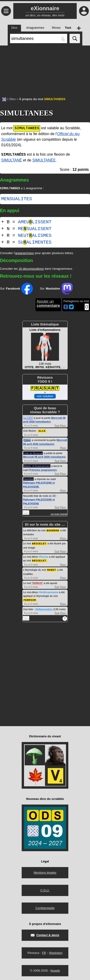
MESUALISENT (35, 229)
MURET (52, 569)
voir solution (45, 397)
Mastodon (56, 952)
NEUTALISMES (35, 236)
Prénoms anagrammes (43, 470)
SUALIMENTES (35, 243)
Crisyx (27, 440)
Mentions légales (45, 872)
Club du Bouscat (33, 453)
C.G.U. (45, 889)
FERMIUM (30, 599)
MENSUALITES (17, 199)
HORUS (37, 582)
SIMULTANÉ (12, 160)
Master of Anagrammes (37, 466)
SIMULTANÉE (44, 160)
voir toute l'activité (59, 514)
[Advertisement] (45, 69)
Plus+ (63, 426)
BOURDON (53, 530)
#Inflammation (44, 608)
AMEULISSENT (35, 222)
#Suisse (44, 556)
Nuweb (55, 970)
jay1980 (28, 418)
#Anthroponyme (48, 591)
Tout (57, 426)
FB (44, 952)
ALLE (42, 431)
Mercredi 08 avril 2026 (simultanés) (44, 457)
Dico (13, 99)
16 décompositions (31, 269)
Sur (16, 289)
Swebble (28, 479)
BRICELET (39, 543)
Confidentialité (45, 907)
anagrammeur (25, 254)
